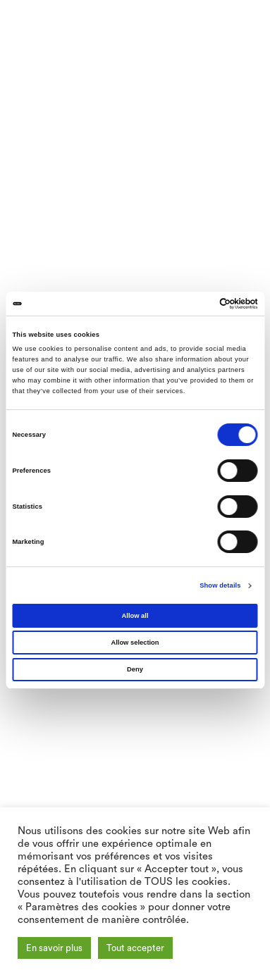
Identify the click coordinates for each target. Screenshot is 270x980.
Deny (135, 669)
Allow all (135, 616)
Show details (220, 585)
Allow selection (135, 643)
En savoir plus (54, 948)
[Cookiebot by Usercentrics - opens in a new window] (196, 304)
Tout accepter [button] (135, 948)
